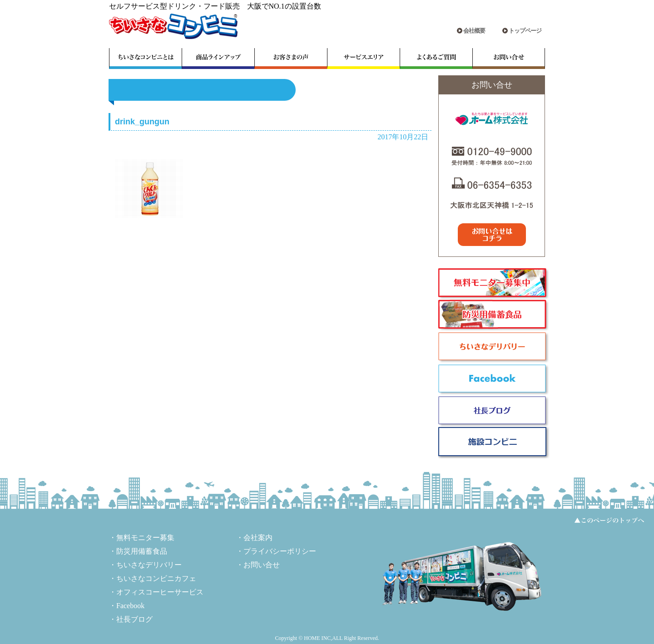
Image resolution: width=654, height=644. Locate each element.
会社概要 (474, 31)
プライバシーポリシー (280, 551)
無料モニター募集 (145, 538)
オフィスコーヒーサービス (160, 592)
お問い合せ (262, 565)
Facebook (130, 606)
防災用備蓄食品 (142, 551)
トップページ (525, 31)
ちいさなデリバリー (149, 565)
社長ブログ (134, 619)
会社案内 (258, 538)
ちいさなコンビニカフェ (156, 578)
